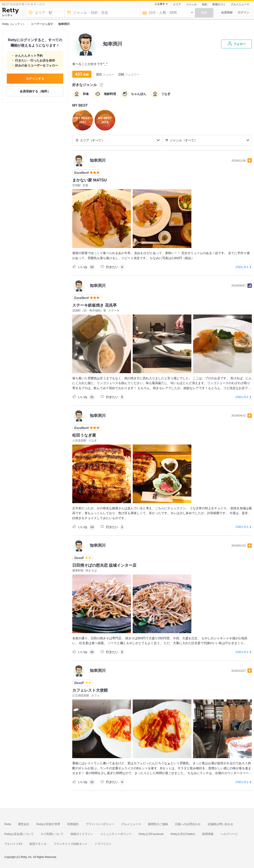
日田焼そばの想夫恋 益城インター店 (104, 565)
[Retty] (10, 11)
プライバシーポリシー (100, 824)
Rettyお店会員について (19, 834)
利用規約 (73, 824)
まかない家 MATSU (90, 180)
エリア (177, 4)
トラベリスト (103, 844)
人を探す (160, 4)
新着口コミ (219, 4)
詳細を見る (242, 267)
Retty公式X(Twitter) (183, 834)
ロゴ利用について (52, 834)
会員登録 (227, 12)
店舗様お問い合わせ (220, 824)
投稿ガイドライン (82, 834)
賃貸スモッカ (38, 844)
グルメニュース (240, 4)
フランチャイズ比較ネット (71, 844)
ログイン (243, 12)
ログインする (35, 79)
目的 (205, 4)
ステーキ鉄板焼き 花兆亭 (94, 305)
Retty (8, 824)
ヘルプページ (229, 834)
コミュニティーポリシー (116, 834)
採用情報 (208, 834)
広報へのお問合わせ (188, 824)
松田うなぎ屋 (84, 435)
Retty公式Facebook (151, 834)
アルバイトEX (13, 844)
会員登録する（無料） (35, 91)
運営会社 (24, 824)
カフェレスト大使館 (90, 690)
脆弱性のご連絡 (158, 824)
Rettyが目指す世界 (48, 824)
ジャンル (191, 4)
